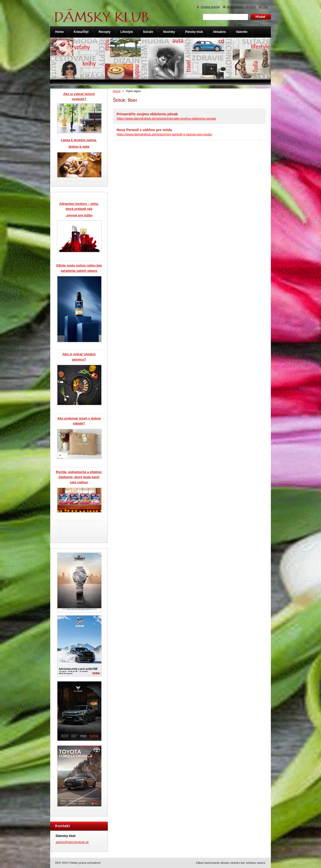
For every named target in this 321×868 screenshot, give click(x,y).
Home (117, 91)
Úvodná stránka (210, 7)
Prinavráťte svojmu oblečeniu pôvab (147, 114)
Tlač (265, 7)
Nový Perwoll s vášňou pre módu (144, 130)
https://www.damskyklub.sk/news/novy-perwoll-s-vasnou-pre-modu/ (164, 134)
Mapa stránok (235, 7)
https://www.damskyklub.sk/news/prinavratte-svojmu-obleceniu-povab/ (166, 118)
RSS (253, 7)
